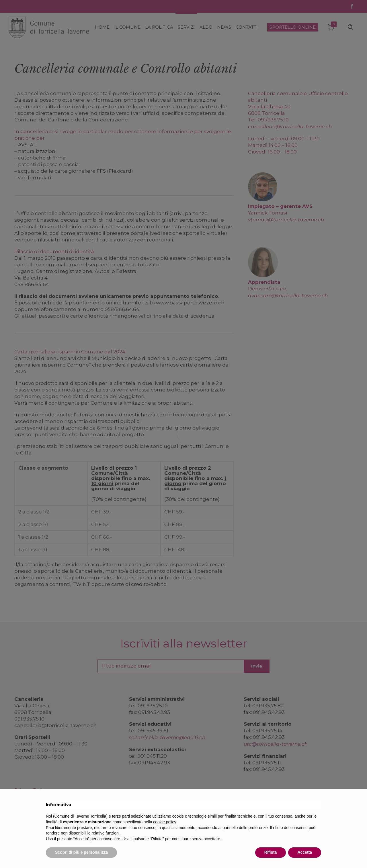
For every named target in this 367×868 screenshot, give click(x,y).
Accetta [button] (305, 852)
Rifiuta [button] (271, 852)
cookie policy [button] (164, 822)
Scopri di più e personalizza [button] (81, 852)
